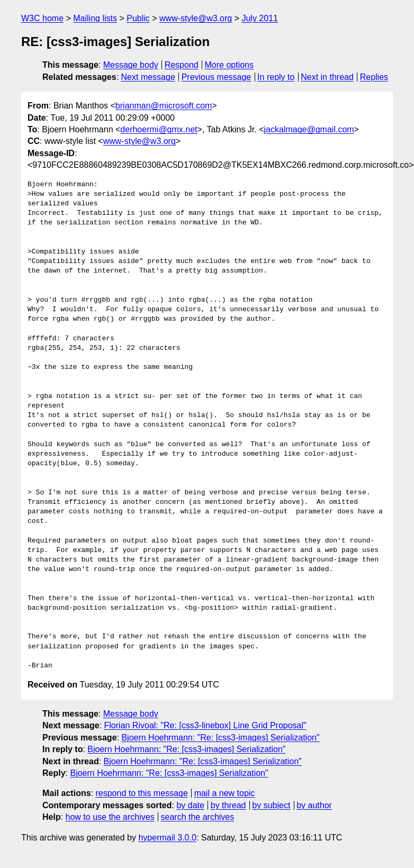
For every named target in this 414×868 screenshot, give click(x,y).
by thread (228, 805)
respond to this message (141, 793)
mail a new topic (225, 793)
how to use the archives (110, 817)
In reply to (276, 77)
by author (314, 805)
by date (190, 805)
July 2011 (260, 18)
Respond (182, 65)
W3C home (42, 18)
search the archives (198, 817)
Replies (374, 77)
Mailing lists (95, 18)
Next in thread (327, 77)
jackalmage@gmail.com (309, 129)
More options (229, 65)
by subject (271, 805)
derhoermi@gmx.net (159, 129)
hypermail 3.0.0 (167, 838)
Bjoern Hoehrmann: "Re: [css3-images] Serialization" (220, 738)
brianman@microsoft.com (164, 106)
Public (138, 18)
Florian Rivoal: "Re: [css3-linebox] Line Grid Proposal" (205, 725)
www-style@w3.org (196, 18)
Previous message (217, 77)
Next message (148, 77)
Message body (131, 65)
